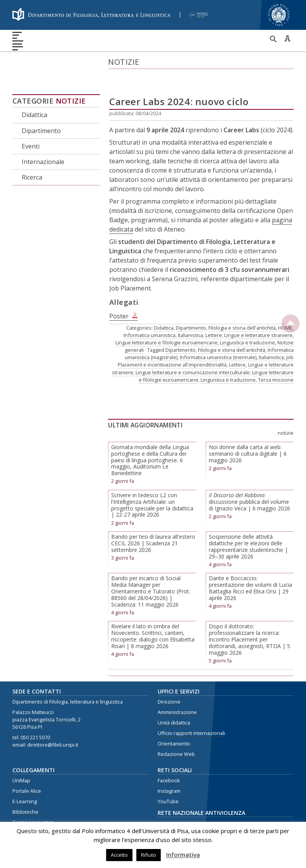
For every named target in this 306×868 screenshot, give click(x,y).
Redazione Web (176, 729)
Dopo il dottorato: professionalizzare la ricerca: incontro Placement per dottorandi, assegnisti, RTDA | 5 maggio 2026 (249, 614)
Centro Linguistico (33, 797)
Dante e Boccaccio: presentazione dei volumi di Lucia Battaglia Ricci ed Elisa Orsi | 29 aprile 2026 (250, 563)
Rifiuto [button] (149, 855)
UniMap (21, 755)
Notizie (71, 76)
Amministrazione (177, 687)
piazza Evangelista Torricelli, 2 (46, 694)
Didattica (34, 90)
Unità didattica (174, 698)
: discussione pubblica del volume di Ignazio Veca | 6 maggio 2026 (249, 476)
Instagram (169, 766)
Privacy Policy (28, 808)
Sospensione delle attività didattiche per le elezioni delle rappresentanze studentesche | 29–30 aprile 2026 (248, 521)
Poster (119, 290)
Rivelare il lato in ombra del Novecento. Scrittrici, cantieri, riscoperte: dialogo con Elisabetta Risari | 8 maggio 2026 (153, 611)
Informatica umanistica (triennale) (218, 332)
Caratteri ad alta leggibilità (287, 38)
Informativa (183, 854)
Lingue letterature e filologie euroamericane (167, 317)
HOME (285, 302)
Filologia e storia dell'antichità (242, 302)
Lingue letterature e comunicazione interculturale (193, 347)
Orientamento (174, 718)
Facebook (169, 755)
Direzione (169, 677)
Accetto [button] (119, 855)
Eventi (31, 121)
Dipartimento (41, 105)
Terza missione (276, 354)
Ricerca (32, 152)
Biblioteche (25, 787)
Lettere (214, 310)
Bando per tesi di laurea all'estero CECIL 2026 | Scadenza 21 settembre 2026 (153, 518)
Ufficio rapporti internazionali (191, 708)
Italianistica (190, 310)
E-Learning (25, 776)
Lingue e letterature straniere (258, 310)
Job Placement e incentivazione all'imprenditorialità (206, 336)
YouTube (168, 776)
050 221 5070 (35, 712)
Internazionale (43, 137)
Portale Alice (27, 766)
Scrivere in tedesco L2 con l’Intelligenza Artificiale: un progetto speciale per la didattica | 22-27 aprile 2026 (152, 480)
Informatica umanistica (150, 310)
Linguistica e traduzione (248, 317)
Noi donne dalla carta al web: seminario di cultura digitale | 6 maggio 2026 (248, 428)
